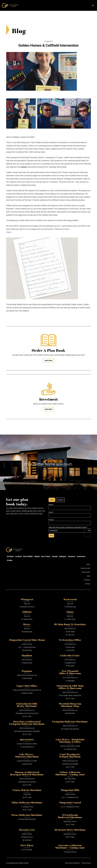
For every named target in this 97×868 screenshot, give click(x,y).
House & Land (85, 568)
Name (51, 505)
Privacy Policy (86, 863)
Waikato (37, 556)
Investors (87, 580)
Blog (89, 576)
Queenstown (81, 556)
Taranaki (55, 556)
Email (51, 512)
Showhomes (86, 572)
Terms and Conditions (72, 863)
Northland (10, 556)
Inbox (52, 500)
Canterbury (72, 556)
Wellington (63, 556)
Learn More (48, 360)
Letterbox (60, 500)
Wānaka (10, 560)
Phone (51, 520)
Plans (88, 564)
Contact (87, 584)
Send (51, 536)
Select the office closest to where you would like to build (68, 527)
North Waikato (28, 556)
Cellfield (24, 167)
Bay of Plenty (46, 556)
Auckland (18, 556)
